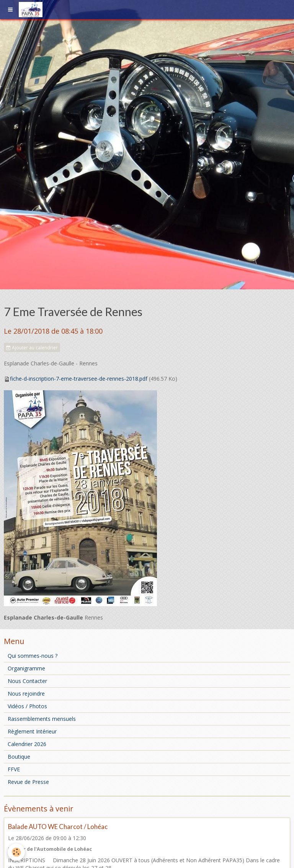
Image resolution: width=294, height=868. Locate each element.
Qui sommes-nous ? (33, 656)
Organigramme (26, 668)
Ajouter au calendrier (32, 347)
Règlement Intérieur (32, 731)
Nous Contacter (27, 681)
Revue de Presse (28, 782)
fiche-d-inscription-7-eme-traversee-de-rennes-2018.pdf (79, 379)
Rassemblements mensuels (42, 719)
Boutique (19, 757)
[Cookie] (16, 852)
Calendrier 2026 (27, 744)
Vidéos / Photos (27, 706)
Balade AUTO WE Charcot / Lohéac (58, 827)
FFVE (14, 769)
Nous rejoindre (26, 694)
